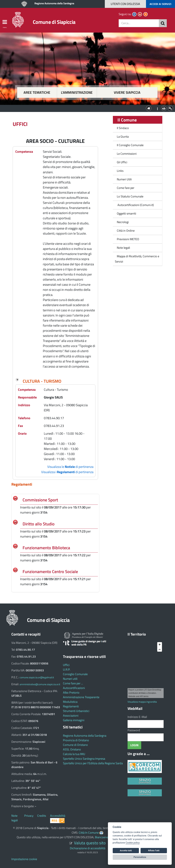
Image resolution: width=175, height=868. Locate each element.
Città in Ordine (126, 231)
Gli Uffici (122, 162)
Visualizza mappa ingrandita (142, 702)
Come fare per (126, 188)
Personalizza (140, 857)
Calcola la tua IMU (74, 754)
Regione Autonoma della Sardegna (54, 3)
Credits (42, 816)
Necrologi (123, 222)
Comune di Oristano (75, 745)
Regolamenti (71, 706)
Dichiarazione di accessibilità (88, 848)
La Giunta (123, 137)
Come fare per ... (73, 683)
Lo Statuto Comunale (130, 196)
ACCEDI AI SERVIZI (160, 4)
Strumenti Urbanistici (76, 711)
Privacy (29, 816)
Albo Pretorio (71, 693)
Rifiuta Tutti (154, 850)
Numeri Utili (124, 179)
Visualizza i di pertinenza (67, 472)
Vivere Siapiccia (127, 92)
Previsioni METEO (128, 239)
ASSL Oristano (72, 749)
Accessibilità (58, 816)
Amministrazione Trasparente (81, 697)
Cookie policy (133, 843)
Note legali (123, 248)
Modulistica (70, 702)
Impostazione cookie (24, 859)
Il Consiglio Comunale (130, 145)
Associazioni (71, 716)
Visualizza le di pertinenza (70, 467)
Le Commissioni (127, 154)
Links (120, 171)
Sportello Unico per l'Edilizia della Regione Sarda (93, 763)
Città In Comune (89, 833)
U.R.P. (67, 669)
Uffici (66, 665)
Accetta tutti (126, 850)
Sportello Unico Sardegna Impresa (84, 759)
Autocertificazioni (74, 688)
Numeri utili (70, 679)
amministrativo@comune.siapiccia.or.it (40, 684)
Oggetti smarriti (126, 213)
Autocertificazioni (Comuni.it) (135, 205)
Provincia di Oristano (76, 740)
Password (134, 730)
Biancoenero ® (104, 837)
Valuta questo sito (90, 843)
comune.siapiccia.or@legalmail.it (37, 677)
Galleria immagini (74, 720)
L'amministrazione (77, 92)
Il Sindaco (123, 128)
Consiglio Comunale (75, 674)
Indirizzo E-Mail (137, 717)
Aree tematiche (37, 92)
